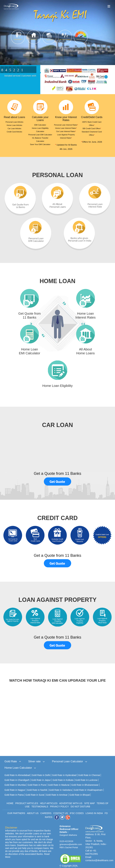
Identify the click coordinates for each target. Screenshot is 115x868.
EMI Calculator (40, 125)
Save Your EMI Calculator (40, 144)
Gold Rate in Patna (14, 788)
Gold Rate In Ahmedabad (17, 768)
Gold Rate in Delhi (41, 768)
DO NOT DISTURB (80, 800)
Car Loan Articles (14, 128)
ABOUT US (33, 806)
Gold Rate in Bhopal (80, 788)
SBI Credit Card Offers (92, 128)
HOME (10, 796)
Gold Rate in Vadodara (61, 783)
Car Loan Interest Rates (66, 131)
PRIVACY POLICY (59, 800)
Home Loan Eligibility (58, 386)
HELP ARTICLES (49, 796)
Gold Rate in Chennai (89, 768)
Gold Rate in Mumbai (15, 778)
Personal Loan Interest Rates (66, 125)
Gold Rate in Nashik (37, 783)
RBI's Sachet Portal (69, 841)
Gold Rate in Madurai (59, 778)
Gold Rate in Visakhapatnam (88, 783)
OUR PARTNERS (16, 806)
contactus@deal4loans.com (99, 854)
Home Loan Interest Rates (66, 128)
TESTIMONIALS (40, 800)
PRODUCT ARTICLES (27, 796)
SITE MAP (90, 796)
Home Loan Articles (14, 125)
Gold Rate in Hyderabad (64, 768)
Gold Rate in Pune (37, 778)
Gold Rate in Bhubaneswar (85, 778)
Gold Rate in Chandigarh (17, 773)
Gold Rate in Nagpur (15, 783)
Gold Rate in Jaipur (41, 773)
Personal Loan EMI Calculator (40, 135)
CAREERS (46, 806)
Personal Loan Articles (14, 122)
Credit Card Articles (15, 132)
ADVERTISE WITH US (71, 796)
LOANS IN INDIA (94, 806)
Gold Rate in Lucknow (86, 773)
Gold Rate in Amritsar (57, 788)
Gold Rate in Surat (35, 788)
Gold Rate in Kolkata (63, 773)
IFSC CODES (77, 806)
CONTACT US (61, 806)
